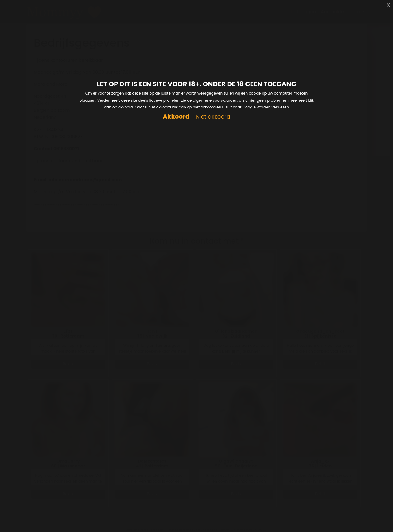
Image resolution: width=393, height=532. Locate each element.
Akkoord (176, 117)
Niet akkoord (213, 117)
